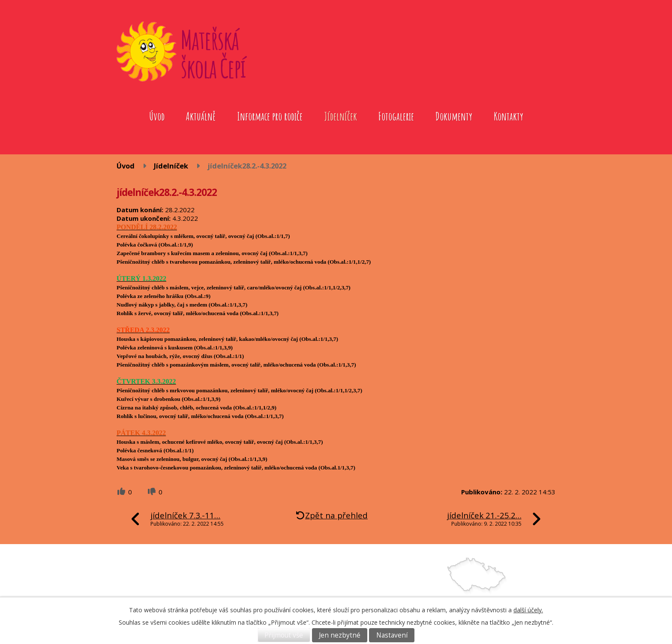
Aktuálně (201, 116)
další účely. (528, 610)
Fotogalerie (396, 116)
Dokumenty (454, 116)
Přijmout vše (284, 635)
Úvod (157, 116)
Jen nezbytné (340, 635)
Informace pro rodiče (270, 116)
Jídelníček (340, 116)
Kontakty (508, 116)
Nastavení (392, 635)
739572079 (374, 594)
